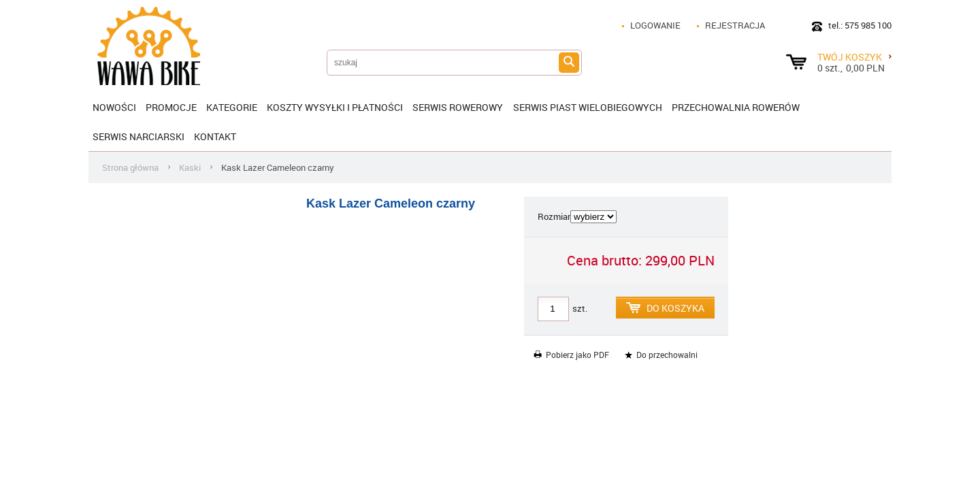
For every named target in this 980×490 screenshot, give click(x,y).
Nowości (114, 107)
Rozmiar (554, 216)
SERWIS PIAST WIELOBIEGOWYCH (588, 107)
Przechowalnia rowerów (736, 107)
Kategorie (232, 107)
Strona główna (130, 167)
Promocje (171, 107)
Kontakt (215, 136)
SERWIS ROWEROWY (458, 107)
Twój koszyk (854, 56)
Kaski (190, 167)
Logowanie (655, 25)
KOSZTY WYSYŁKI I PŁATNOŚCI (335, 107)
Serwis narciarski (138, 136)
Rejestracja (735, 25)
